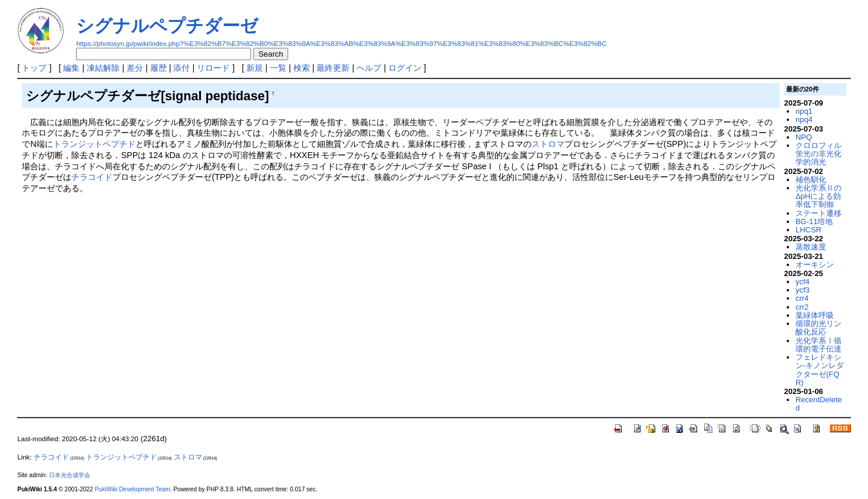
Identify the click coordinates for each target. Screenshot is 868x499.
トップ (34, 68)
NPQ (804, 137)
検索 (302, 68)
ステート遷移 (819, 213)
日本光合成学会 (70, 475)
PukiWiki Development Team (133, 489)
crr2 (802, 307)
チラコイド (92, 177)
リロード (213, 68)
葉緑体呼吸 (815, 315)
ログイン (405, 68)
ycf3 (803, 290)
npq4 (804, 119)
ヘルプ (369, 68)
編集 (71, 68)
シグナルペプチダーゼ (167, 26)
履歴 (159, 68)
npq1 (804, 111)
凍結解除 (103, 68)
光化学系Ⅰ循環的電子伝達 (819, 345)
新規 (255, 68)
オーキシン (815, 265)
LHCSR (808, 230)
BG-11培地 (814, 221)
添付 (181, 68)
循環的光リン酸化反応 (819, 328)
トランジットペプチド (94, 144)
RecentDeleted (819, 404)
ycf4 (803, 282)
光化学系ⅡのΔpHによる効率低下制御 (819, 196)
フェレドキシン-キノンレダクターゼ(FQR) (820, 370)
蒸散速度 (811, 247)
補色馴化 (811, 180)
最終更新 (333, 68)
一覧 (278, 68)
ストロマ (548, 144)
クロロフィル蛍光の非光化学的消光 (819, 154)
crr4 (802, 298)
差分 (135, 68)
